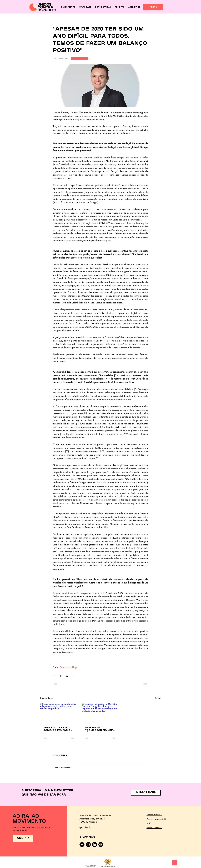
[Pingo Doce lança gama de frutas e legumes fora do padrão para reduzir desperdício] (59, 713)
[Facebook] (82, 845)
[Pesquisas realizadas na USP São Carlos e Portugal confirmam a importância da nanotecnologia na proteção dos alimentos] (100, 713)
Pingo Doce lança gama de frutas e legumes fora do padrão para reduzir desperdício (59, 729)
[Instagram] (88, 845)
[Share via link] (73, 676)
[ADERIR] (153, 7)
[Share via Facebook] (54, 676)
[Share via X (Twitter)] (60, 676)
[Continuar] (175, 863)
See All (158, 698)
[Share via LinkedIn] (67, 676)
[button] (146, 793)
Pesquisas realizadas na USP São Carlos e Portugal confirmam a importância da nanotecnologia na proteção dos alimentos (100, 729)
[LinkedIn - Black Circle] (95, 845)
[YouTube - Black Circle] (101, 845)
